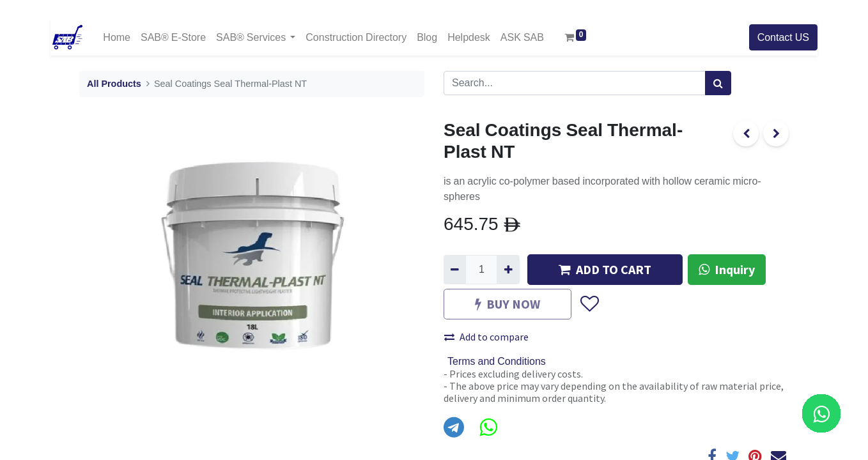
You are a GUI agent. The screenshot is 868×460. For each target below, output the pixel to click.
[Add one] (508, 270)
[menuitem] (117, 37)
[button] (589, 304)
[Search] (718, 83)
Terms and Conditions (497, 362)
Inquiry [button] (727, 269)
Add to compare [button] (486, 337)
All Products (114, 84)
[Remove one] (455, 270)
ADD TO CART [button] (605, 269)
